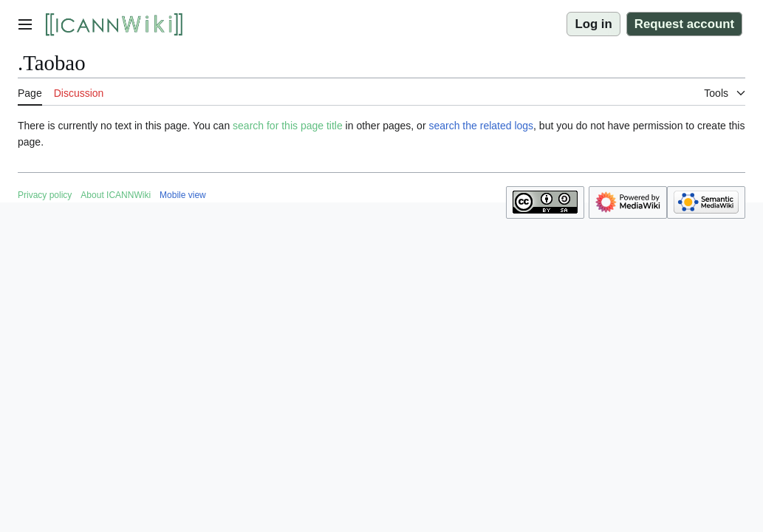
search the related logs (481, 126)
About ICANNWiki (116, 195)
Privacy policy (45, 195)
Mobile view (183, 195)
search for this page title (288, 126)
